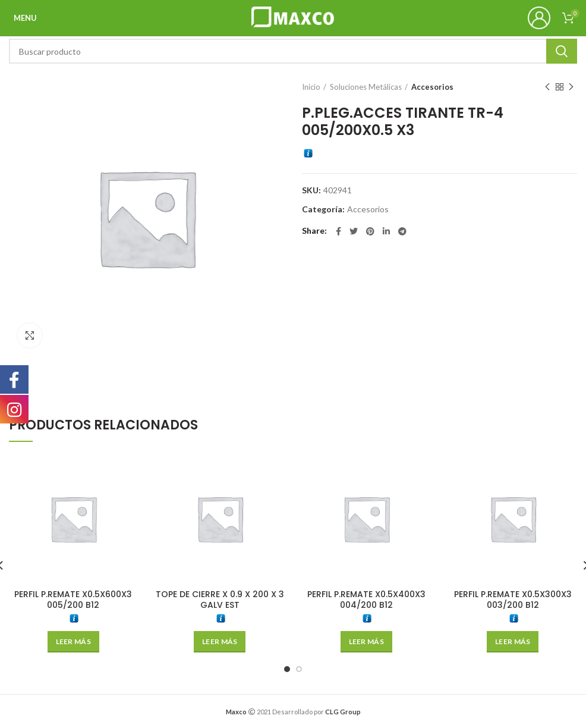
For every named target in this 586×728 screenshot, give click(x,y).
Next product (571, 87)
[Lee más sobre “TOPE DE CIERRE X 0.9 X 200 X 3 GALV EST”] (220, 642)
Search (562, 51)
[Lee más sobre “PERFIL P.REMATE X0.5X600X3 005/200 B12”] (73, 642)
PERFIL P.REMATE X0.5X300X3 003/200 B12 (513, 600)
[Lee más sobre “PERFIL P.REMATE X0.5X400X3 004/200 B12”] (366, 642)
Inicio (311, 87)
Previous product (547, 87)
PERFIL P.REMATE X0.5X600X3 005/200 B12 (73, 600)
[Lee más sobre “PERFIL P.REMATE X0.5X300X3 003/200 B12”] (513, 642)
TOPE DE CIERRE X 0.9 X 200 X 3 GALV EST (220, 600)
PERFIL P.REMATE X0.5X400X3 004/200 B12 (366, 600)
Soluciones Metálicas (366, 87)
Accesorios (432, 87)
